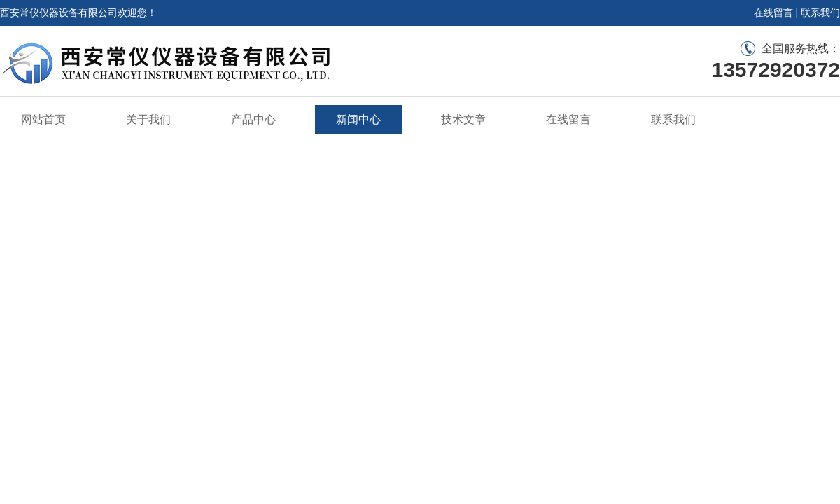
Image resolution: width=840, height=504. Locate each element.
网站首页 (43, 119)
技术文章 (463, 119)
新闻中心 (358, 119)
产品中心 (253, 119)
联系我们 (820, 13)
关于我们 (148, 119)
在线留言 (773, 13)
